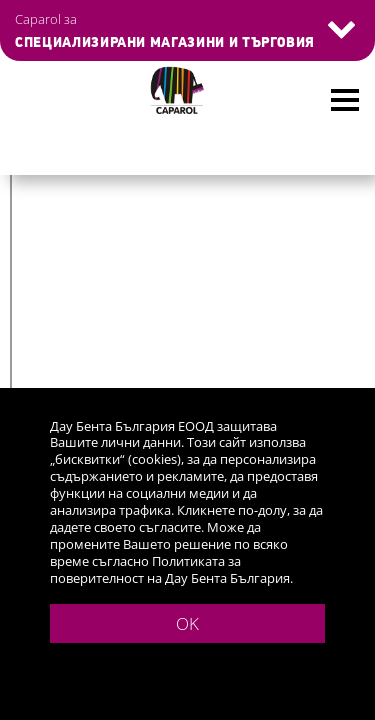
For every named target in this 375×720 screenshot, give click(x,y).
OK (187, 623)
